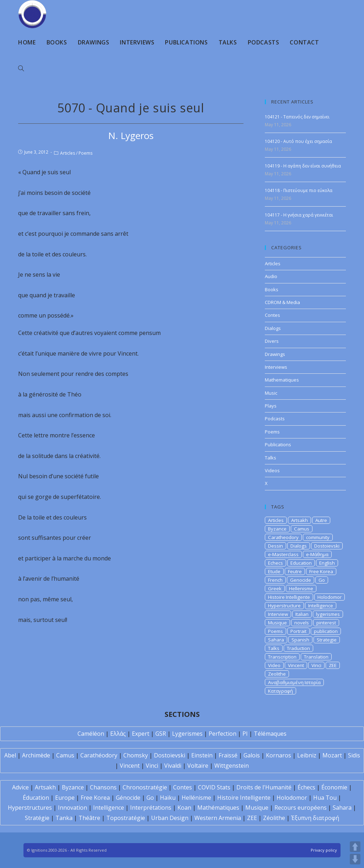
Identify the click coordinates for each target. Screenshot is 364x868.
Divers (272, 341)
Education (301, 563)
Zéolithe (274, 818)
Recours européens (301, 808)
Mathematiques (282, 380)
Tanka (64, 818)
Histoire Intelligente (289, 597)
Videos (272, 470)
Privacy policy (324, 850)
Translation (316, 657)
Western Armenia (218, 818)
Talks (271, 458)
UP (355, 847)
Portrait (298, 631)
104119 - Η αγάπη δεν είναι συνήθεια (303, 166)
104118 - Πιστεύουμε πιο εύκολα (299, 190)
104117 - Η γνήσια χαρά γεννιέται (299, 215)
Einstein (202, 755)
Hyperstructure (284, 606)
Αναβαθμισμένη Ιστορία (294, 682)
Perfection (223, 734)
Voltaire (198, 766)
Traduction (298, 648)
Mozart (332, 755)
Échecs (306, 787)
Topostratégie (126, 818)
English (327, 563)
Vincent (296, 665)
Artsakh (299, 520)
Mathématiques (218, 808)
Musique (277, 623)
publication (326, 631)
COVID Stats (214, 787)
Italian (302, 614)
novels (302, 623)
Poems (85, 153)
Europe (65, 798)
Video (274, 665)
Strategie (327, 640)
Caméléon (91, 734)
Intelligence (321, 606)
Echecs (275, 563)
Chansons (103, 787)
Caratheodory (283, 537)
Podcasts (275, 419)
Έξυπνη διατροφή (315, 818)
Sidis (354, 755)
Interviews (276, 367)
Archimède (36, 755)
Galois (252, 755)
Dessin (275, 546)
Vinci (316, 665)
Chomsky (136, 755)
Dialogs (273, 328)
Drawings (275, 354)
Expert (141, 734)
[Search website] (21, 69)
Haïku (168, 798)
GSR (161, 734)
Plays (271, 406)
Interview (278, 614)
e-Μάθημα (317, 554)
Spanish (300, 640)
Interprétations (151, 808)
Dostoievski (327, 546)
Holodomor (330, 597)
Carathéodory (99, 755)
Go (322, 580)
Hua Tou (325, 798)
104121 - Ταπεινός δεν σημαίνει (297, 117)
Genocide (301, 580)
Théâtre (89, 818)
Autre (321, 520)
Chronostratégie (145, 787)
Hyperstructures (30, 808)
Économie (334, 787)
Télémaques (270, 734)
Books (272, 289)
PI (245, 734)
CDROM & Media (282, 302)
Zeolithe (277, 674)
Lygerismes (187, 734)
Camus (302, 529)
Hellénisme (196, 798)
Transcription (282, 657)
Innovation (73, 808)
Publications (278, 444)
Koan (184, 808)
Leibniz (307, 755)
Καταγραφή (280, 691)
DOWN (355, 859)
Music (271, 393)
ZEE (333, 665)
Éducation (36, 798)
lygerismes (328, 614)
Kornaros (279, 755)
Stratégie (37, 818)
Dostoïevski (170, 755)
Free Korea (321, 571)
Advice (20, 787)
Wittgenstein (232, 766)
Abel (10, 755)
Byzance (277, 529)
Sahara (276, 640)
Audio (271, 276)
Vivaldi (173, 766)
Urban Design (170, 818)
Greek (275, 589)
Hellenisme (301, 589)
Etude (274, 571)
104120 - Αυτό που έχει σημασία (298, 141)
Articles (68, 153)
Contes (272, 315)
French (275, 580)
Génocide (128, 798)
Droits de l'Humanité (264, 787)
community (318, 537)
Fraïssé (228, 755)
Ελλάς (118, 734)
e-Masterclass (283, 554)
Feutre (295, 571)
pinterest (326, 623)
